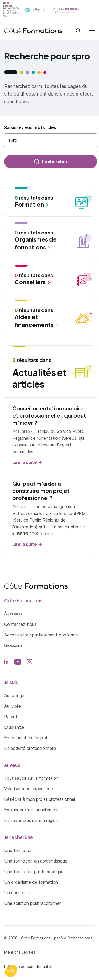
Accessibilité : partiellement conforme (41, 635)
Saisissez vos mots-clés (31, 127)
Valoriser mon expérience (29, 789)
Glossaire (13, 645)
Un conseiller (17, 893)
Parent (11, 717)
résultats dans (43, 202)
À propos (13, 614)
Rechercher (55, 161)
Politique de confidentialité (28, 966)
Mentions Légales (20, 952)
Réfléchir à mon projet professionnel (40, 799)
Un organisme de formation (31, 882)
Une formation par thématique (34, 872)
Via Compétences (77, 938)
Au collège (14, 695)
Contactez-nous (20, 624)
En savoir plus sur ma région (31, 820)
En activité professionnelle (30, 748)
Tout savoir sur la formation (31, 778)
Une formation (18, 850)
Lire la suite (25, 462)
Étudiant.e (14, 727)
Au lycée (13, 706)
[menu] (92, 31)
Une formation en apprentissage (36, 861)
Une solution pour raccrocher (32, 903)
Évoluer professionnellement (32, 810)
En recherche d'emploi (26, 738)
